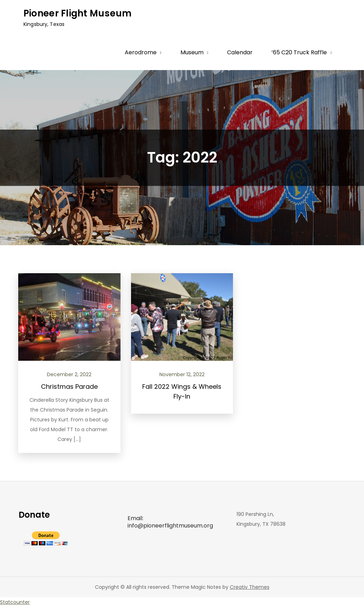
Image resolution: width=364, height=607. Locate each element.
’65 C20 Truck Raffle (299, 52)
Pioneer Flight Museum (77, 13)
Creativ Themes (250, 587)
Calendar (240, 52)
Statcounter (15, 602)
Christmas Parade (69, 387)
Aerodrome (141, 52)
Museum (192, 52)
